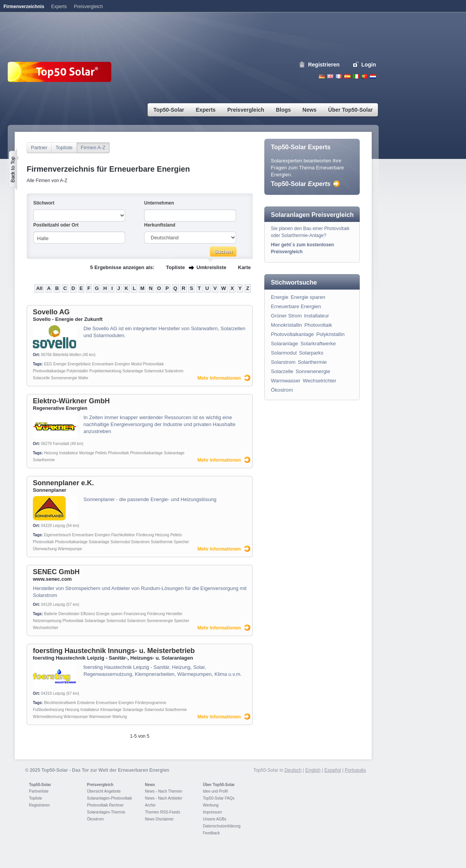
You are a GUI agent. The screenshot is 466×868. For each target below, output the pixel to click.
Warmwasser (100, 717)
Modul (136, 364)
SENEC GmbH (56, 572)
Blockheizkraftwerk (60, 703)
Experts (59, 7)
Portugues (364, 76)
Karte (244, 267)
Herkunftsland (160, 225)
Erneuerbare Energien (111, 364)
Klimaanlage (111, 710)
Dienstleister (69, 614)
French (339, 76)
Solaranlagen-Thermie (106, 812)
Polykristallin (77, 371)
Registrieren (324, 65)
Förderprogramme (151, 703)
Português (355, 770)
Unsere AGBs (215, 819)
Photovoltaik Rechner (105, 805)
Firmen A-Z (93, 148)
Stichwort (44, 203)
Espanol (347, 76)
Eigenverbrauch (58, 535)
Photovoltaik (153, 364)
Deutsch (322, 76)
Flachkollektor (123, 535)
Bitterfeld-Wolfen (67, 355)
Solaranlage (133, 371)
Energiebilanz (79, 364)
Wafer (83, 378)
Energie (60, 364)
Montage (87, 453)
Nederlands (373, 76)
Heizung (51, 453)
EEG (48, 364)
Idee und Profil (215, 791)
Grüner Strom (286, 316)
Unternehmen (159, 203)
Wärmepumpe (70, 549)
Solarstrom (174, 371)
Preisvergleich (100, 785)
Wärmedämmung (48, 717)
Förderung (145, 535)
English (330, 76)
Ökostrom (282, 390)
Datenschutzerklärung (222, 826)
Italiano (356, 76)
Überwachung (45, 549)
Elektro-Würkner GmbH (71, 401)
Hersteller (174, 614)
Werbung (211, 805)
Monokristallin (287, 325)
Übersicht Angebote (104, 791)
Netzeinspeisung (47, 621)
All (39, 288)
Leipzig (59, 526)
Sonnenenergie (64, 378)
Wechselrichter (46, 628)
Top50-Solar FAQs (219, 798)
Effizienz (88, 614)
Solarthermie (44, 460)
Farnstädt (61, 444)
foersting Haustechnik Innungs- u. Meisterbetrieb (114, 651)
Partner (39, 148)
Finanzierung (135, 614)
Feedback (211, 833)
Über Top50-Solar (219, 785)
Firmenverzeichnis (24, 7)
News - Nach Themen (164, 791)
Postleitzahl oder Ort (56, 225)
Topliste (64, 148)
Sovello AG (51, 312)
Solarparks (311, 353)
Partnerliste (39, 791)
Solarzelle (41, 378)
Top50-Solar (301, 184)
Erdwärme (86, 703)
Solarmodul (154, 371)
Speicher (181, 542)
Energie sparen (109, 614)
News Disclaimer (159, 819)
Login (369, 65)
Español (332, 770)
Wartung (120, 717)
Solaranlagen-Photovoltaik (110, 798)
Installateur (69, 453)
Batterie (51, 614)
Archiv (150, 805)
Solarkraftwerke (318, 344)
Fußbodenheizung (48, 710)
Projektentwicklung (105, 371)
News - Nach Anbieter (164, 798)
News (150, 785)
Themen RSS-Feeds (162, 812)
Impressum (212, 812)
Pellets (101, 453)
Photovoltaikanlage (49, 371)
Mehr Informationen (219, 378)
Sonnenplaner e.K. (63, 483)
